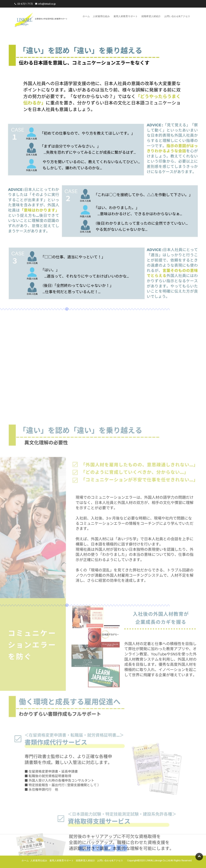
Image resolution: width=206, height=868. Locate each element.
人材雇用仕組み (101, 16)
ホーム (86, 16)
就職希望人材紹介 (151, 16)
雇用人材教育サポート (126, 16)
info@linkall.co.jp (47, 4)
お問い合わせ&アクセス (177, 16)
